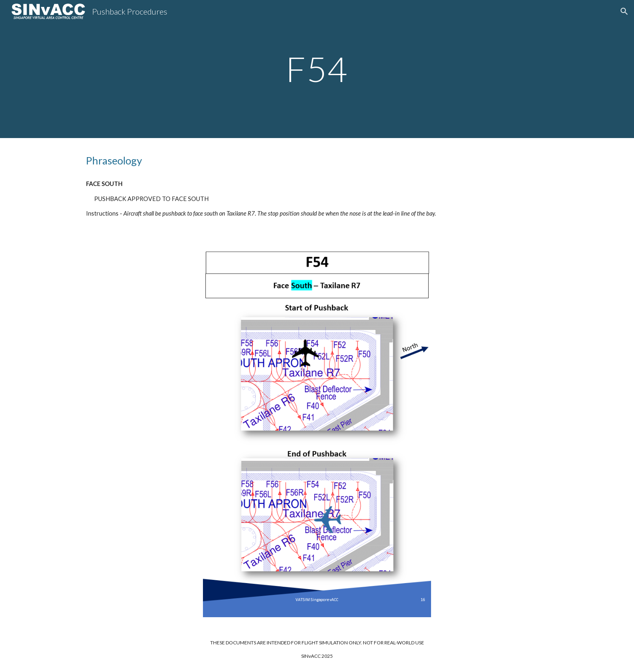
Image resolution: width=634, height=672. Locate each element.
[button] (624, 11)
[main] (317, 69)
